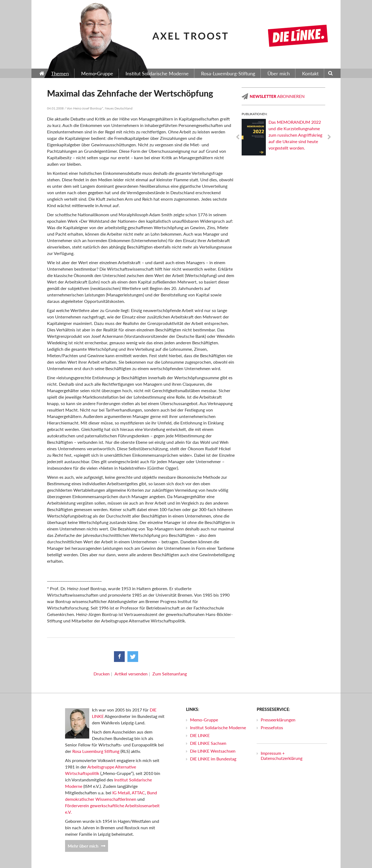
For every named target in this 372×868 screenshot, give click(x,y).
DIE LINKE (200, 735)
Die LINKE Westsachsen (213, 751)
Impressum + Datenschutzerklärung (282, 756)
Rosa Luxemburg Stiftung (96, 751)
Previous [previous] (238, 137)
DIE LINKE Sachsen (208, 743)
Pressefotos (272, 727)
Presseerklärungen (278, 720)
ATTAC (138, 793)
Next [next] (329, 137)
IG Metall (121, 793)
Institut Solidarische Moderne (218, 727)
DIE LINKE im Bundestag (213, 759)
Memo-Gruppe (204, 720)
